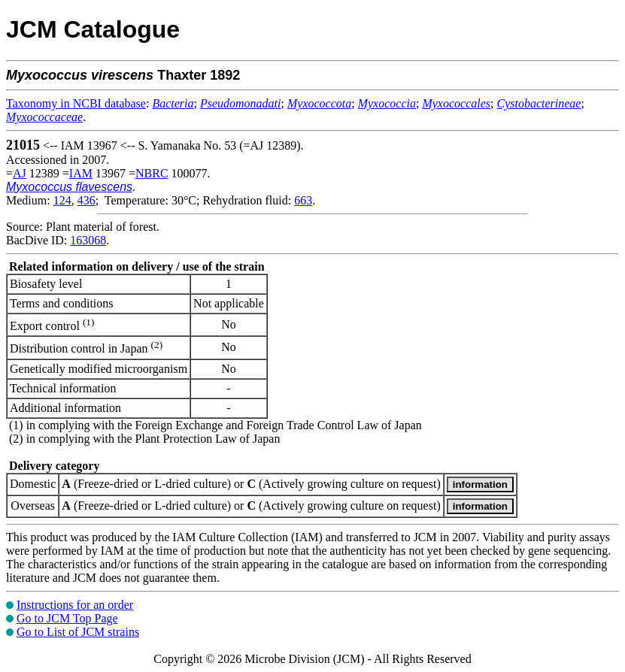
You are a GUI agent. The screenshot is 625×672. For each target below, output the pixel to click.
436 (86, 200)
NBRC (152, 173)
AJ (20, 173)
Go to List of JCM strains (78, 632)
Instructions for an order (75, 605)
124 (62, 200)
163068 (88, 240)
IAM (81, 173)
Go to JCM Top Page (67, 618)
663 (303, 200)
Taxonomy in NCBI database (76, 103)
